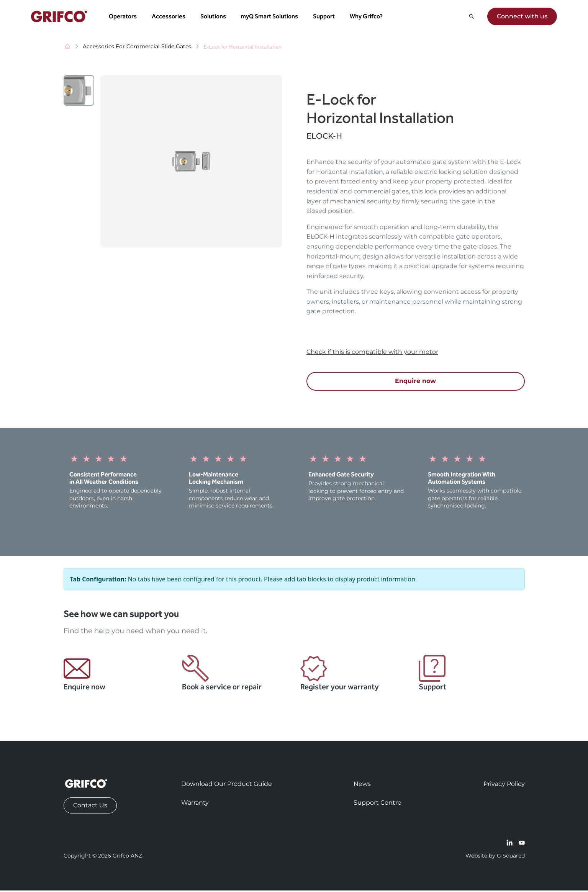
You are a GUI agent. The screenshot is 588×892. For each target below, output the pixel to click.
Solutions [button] (214, 17)
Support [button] (325, 17)
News (362, 785)
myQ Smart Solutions (270, 17)
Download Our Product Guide (227, 785)
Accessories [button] (169, 17)
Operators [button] (124, 17)
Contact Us (90, 807)
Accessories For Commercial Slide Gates (137, 48)
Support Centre (378, 804)
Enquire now (415, 382)
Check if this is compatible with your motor (372, 353)
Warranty (195, 804)
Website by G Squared (495, 857)
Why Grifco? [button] (367, 17)
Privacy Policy (504, 785)
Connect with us (521, 17)
